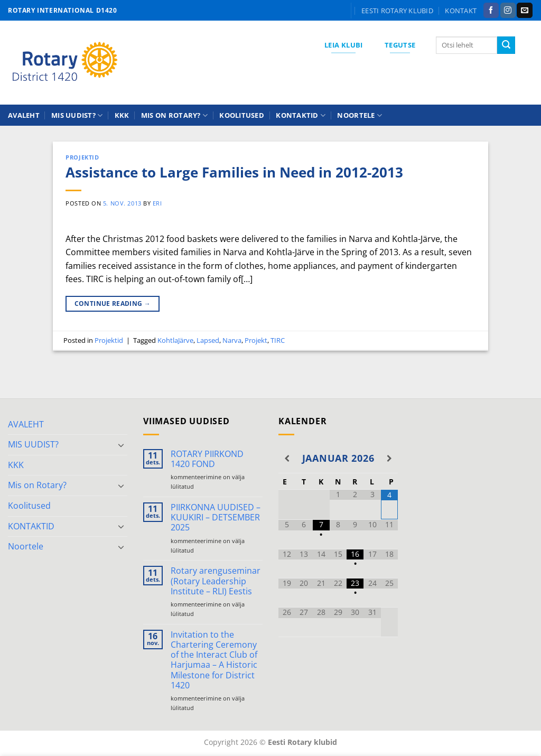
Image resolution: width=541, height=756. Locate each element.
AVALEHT (24, 115)
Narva (232, 340)
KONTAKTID (301, 115)
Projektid (82, 157)
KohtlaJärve (175, 340)
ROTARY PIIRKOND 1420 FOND (207, 459)
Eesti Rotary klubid (397, 11)
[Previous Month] (287, 459)
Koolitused (242, 115)
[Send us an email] (524, 11)
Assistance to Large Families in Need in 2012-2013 (234, 172)
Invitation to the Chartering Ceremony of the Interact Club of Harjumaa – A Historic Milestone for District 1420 (214, 660)
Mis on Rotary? (174, 115)
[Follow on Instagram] (508, 11)
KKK (122, 115)
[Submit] (506, 45)
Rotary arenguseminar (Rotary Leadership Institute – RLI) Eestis (216, 581)
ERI (157, 203)
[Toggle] (121, 445)
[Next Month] (389, 459)
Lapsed (208, 340)
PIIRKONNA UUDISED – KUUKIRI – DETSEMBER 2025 (216, 518)
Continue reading (113, 304)
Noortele (360, 115)
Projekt (256, 340)
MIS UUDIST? (77, 115)
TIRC (278, 340)
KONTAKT (461, 11)
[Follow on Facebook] (491, 11)
